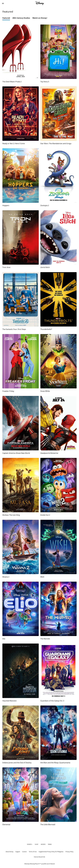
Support (18, 852)
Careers (24, 852)
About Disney (9, 852)
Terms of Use (33, 852)
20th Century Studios (21, 18)
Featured (6, 18)
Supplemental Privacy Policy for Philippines (51, 852)
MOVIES (43, 844)
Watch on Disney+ (40, 18)
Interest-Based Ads (39, 857)
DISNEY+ (30, 844)
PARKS (50, 844)
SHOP (37, 844)
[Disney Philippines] (40, 3)
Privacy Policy (69, 852)
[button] (3, 3)
